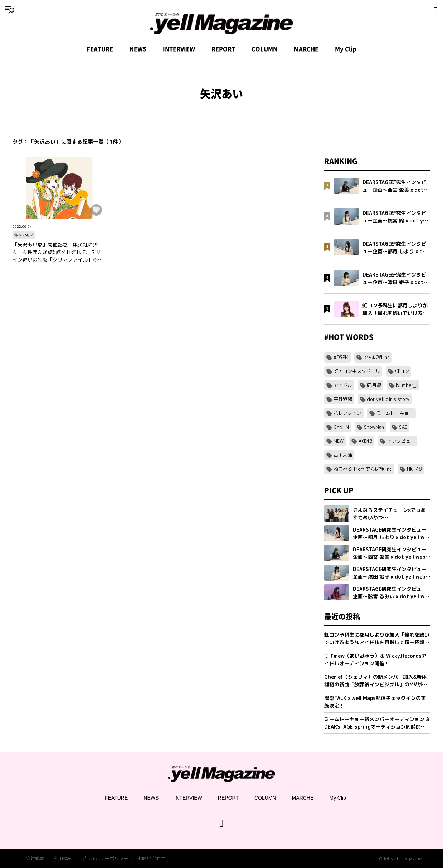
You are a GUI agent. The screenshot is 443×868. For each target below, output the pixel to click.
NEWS (138, 49)
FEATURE (100, 49)
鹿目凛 (374, 385)
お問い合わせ (151, 858)
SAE (403, 427)
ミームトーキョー (395, 413)
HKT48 (414, 469)
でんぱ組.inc (377, 357)
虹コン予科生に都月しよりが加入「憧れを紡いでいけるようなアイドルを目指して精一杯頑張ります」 (377, 639)
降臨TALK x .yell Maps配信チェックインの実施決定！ (375, 702)
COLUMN (264, 49)
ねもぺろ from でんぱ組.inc (363, 469)
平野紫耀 (343, 399)
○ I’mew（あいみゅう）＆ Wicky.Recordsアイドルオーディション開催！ (375, 660)
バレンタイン (347, 413)
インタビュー (401, 441)
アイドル (343, 385)
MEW (339, 441)
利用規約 (63, 858)
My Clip (346, 49)
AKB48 (365, 441)
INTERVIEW (179, 49)
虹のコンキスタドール (357, 371)
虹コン (402, 371)
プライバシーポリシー (105, 858)
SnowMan (374, 427)
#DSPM (341, 357)
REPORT (223, 49)
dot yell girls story (388, 399)
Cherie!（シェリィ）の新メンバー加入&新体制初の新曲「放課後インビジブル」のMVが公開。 (376, 681)
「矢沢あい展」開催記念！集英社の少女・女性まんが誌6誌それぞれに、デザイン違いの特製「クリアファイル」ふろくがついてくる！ (58, 252)
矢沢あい (26, 235)
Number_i (407, 385)
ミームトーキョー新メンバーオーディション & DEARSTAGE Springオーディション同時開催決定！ (377, 723)
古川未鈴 (343, 455)
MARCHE (306, 49)
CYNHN (341, 427)
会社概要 (35, 858)
